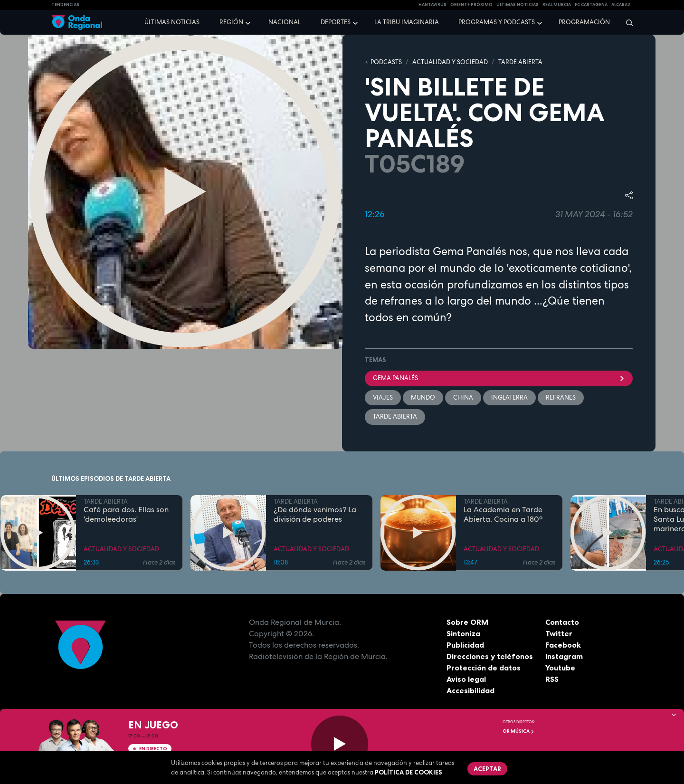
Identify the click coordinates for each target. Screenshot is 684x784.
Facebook (563, 645)
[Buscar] (626, 22)
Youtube (560, 668)
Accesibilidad (470, 690)
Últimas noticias (172, 22)
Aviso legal (466, 679)
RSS (552, 679)
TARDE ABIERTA (520, 62)
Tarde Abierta (395, 416)
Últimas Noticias (518, 5)
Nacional (285, 22)
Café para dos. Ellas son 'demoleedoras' (126, 515)
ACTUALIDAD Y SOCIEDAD (450, 62)
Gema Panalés (499, 378)
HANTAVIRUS (432, 5)
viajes (383, 397)
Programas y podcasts (497, 22)
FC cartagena (591, 5)
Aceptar (487, 769)
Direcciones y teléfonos (490, 656)
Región (231, 22)
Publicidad (465, 645)
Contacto (562, 622)
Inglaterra (509, 397)
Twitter (559, 633)
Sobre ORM (467, 622)
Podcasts (386, 62)
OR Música (518, 731)
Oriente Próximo (471, 5)
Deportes (336, 22)
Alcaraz (621, 5)
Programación (584, 22)
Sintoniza (463, 633)
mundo (423, 397)
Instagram (564, 656)
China (463, 397)
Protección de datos (484, 668)
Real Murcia (557, 5)
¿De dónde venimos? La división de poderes (315, 515)
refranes (561, 397)
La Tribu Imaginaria (407, 22)
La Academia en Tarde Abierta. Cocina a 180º (503, 515)
